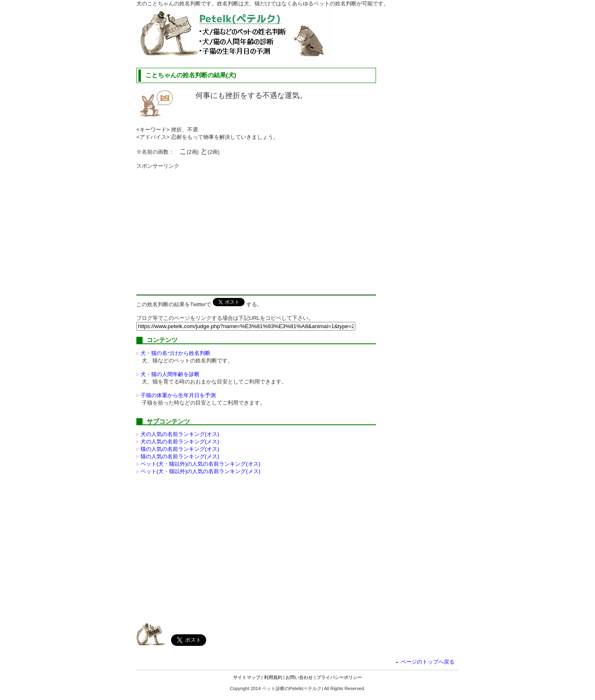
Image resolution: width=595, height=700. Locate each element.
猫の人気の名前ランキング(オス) (180, 449)
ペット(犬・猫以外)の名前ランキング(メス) (200, 471)
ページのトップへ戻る (428, 662)
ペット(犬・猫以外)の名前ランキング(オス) (200, 464)
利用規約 (273, 677)
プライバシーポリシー (339, 677)
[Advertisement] (206, 228)
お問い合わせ (299, 677)
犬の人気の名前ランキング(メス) (180, 442)
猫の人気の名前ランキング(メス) (180, 456)
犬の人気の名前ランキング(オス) (180, 434)
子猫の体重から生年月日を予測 (178, 395)
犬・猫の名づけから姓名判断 (175, 353)
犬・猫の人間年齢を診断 (170, 374)
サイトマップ (247, 677)
